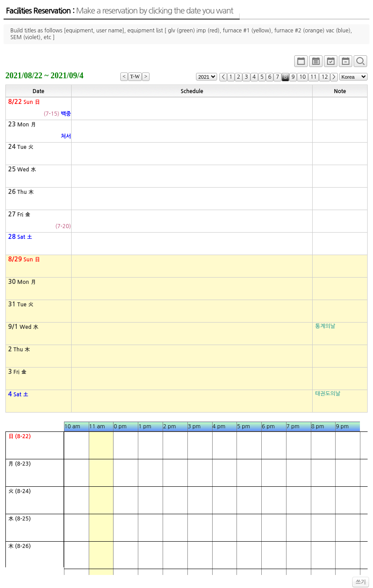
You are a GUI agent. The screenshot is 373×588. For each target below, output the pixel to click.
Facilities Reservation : (119, 11)
